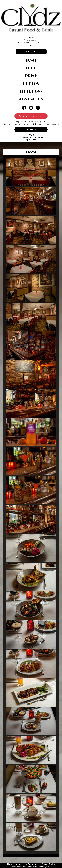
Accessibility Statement (27, 864)
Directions (31, 92)
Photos (31, 84)
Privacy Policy (48, 864)
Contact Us (31, 99)
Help (10, 864)
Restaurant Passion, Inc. (38, 867)
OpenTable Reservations (31, 116)
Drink (31, 76)
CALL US (31, 52)
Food (31, 68)
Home (31, 60)
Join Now (31, 129)
